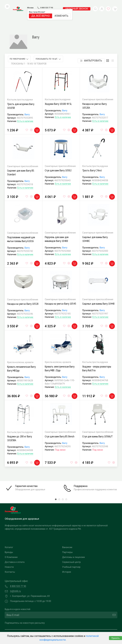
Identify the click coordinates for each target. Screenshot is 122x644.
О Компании (11, 534)
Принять (115, 638)
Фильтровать (91, 37)
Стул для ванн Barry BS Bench (60, 413)
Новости (9, 544)
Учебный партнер (71, 544)
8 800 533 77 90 (47, 3)
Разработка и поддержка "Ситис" (88, 624)
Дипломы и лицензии (74, 534)
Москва (30, 3)
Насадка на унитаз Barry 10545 (60, 280)
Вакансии (67, 524)
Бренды (9, 529)
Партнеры (68, 529)
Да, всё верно (41, 11)
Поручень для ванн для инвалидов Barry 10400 (57, 216)
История (67, 549)
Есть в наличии (25, 98)
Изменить (61, 11)
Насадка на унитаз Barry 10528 (23, 280)
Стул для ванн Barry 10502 (58, 147)
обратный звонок (77, 4)
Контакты (10, 549)
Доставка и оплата (15, 539)
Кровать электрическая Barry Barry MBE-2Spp (60, 345)
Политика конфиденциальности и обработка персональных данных (33, 629)
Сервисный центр (72, 539)
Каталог (9, 524)
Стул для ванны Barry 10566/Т (98, 413)
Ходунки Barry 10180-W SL (58, 80)
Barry (27, 91)
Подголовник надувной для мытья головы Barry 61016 (21, 216)
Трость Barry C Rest (92, 147)
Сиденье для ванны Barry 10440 (98, 280)
